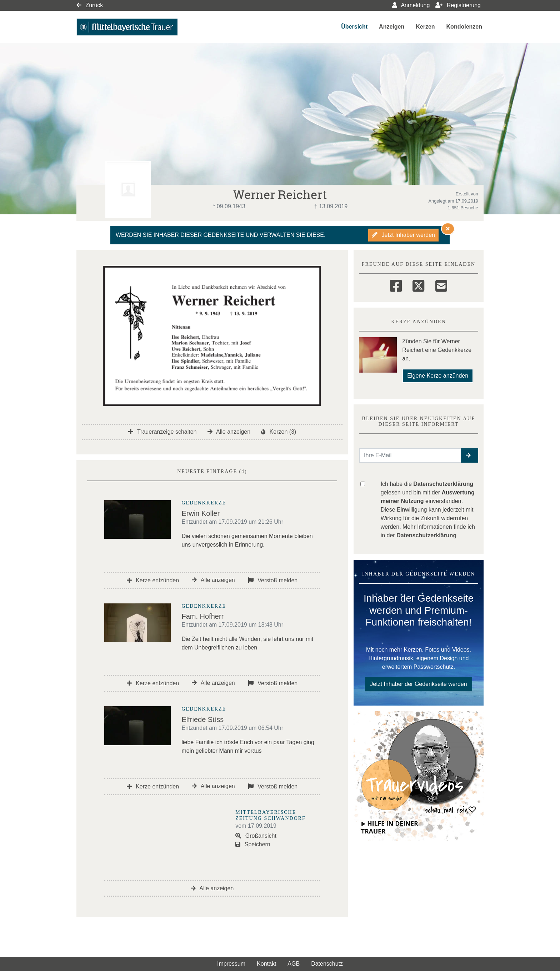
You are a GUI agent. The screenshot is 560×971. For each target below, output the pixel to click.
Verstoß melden (273, 580)
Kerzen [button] (425, 27)
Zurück (90, 5)
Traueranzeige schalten (162, 432)
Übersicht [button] (354, 27)
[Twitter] (418, 285)
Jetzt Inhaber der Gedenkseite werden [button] (418, 684)
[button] (469, 455)
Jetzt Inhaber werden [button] (403, 235)
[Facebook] (396, 285)
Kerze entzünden (153, 580)
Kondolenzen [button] (464, 27)
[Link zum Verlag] (138, 27)
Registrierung (458, 5)
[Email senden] (410, 455)
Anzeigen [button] (392, 27)
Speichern (253, 844)
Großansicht (256, 836)
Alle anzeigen (229, 432)
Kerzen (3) (279, 432)
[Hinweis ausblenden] (448, 229)
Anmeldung (411, 5)
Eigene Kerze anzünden (438, 376)
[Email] (441, 285)
